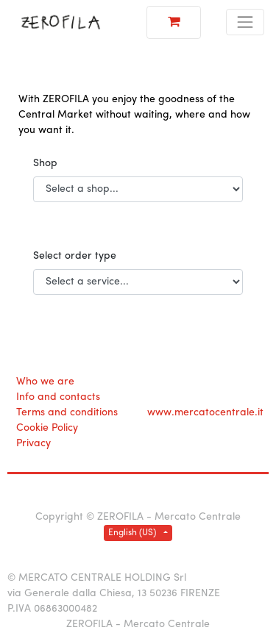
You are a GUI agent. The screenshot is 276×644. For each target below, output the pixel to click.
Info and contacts (58, 397)
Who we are (45, 382)
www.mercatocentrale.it (205, 413)
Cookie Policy (47, 428)
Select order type (75, 256)
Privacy (33, 444)
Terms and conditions (67, 413)
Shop (45, 164)
